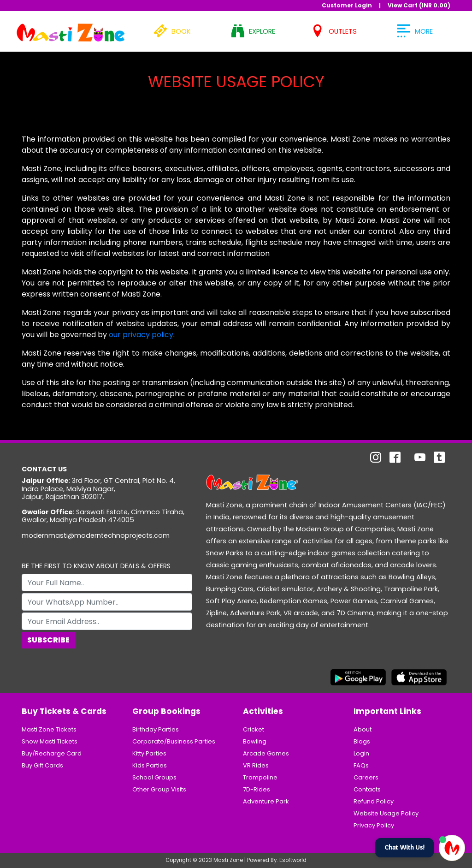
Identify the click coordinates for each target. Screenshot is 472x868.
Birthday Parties (156, 729)
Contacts (367, 789)
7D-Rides (257, 789)
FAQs (361, 765)
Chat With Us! (404, 847)
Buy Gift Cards (42, 765)
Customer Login (347, 5)
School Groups (154, 777)
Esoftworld (293, 860)
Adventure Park (266, 801)
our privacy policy (141, 335)
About (363, 729)
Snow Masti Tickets (50, 741)
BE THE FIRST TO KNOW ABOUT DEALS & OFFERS (96, 566)
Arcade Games (266, 753)
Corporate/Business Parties (174, 741)
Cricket (254, 729)
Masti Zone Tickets (49, 729)
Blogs (362, 741)
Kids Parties (150, 765)
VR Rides (256, 765)
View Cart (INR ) (419, 5)
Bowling (255, 741)
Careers (366, 777)
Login (361, 753)
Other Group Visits (159, 789)
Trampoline (260, 777)
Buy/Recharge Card (52, 753)
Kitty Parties (149, 753)
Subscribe (48, 640)
